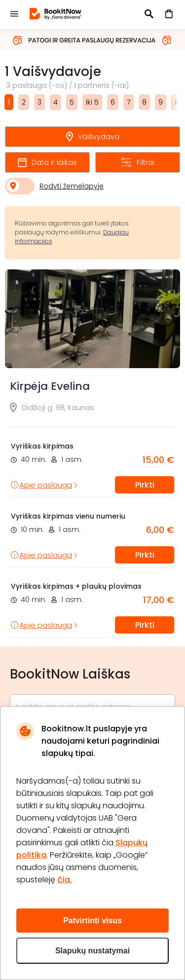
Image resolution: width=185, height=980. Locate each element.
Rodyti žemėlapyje (72, 186)
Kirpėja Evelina (50, 386)
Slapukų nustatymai (92, 951)
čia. (65, 880)
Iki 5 (92, 102)
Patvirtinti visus (92, 921)
